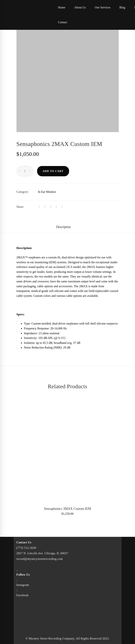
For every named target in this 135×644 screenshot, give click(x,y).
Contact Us (24, 542)
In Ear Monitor (47, 192)
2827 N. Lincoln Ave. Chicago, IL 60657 (42, 553)
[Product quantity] (25, 171)
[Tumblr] (51, 207)
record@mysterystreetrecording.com (40, 559)
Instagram (23, 585)
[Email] (62, 207)
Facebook (23, 595)
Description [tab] (63, 227)
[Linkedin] (56, 207)
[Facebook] (39, 207)
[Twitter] (45, 207)
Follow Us (23, 575)
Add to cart (53, 171)
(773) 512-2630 (26, 548)
